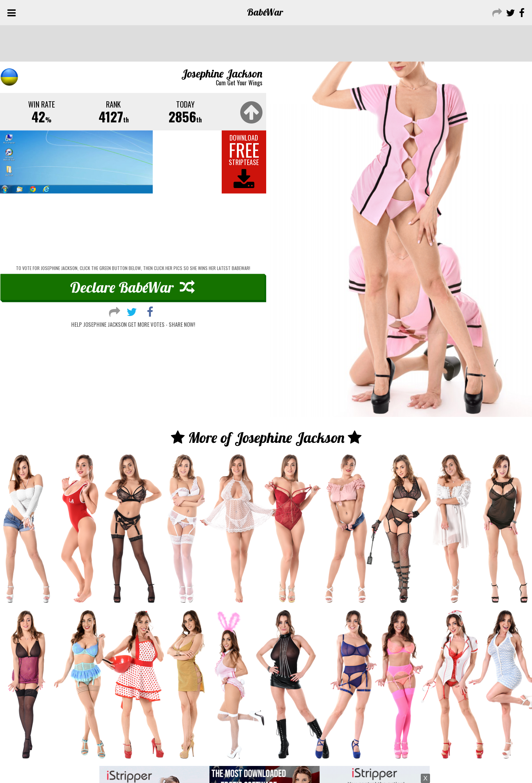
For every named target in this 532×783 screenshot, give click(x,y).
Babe (265, 12)
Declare (132, 295)
